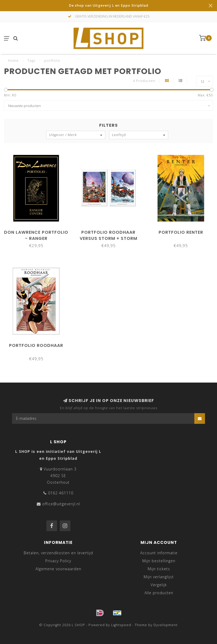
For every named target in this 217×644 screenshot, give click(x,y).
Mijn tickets (159, 569)
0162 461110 (61, 493)
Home (13, 60)
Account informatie (159, 553)
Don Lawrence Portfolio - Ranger (36, 235)
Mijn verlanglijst (159, 577)
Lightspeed (121, 625)
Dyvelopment (166, 625)
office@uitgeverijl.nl (61, 504)
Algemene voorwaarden (58, 569)
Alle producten (159, 593)
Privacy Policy (58, 561)
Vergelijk (159, 585)
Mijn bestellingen (159, 561)
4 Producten (144, 81)
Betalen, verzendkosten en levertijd (58, 553)
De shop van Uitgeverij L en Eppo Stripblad (108, 5)
